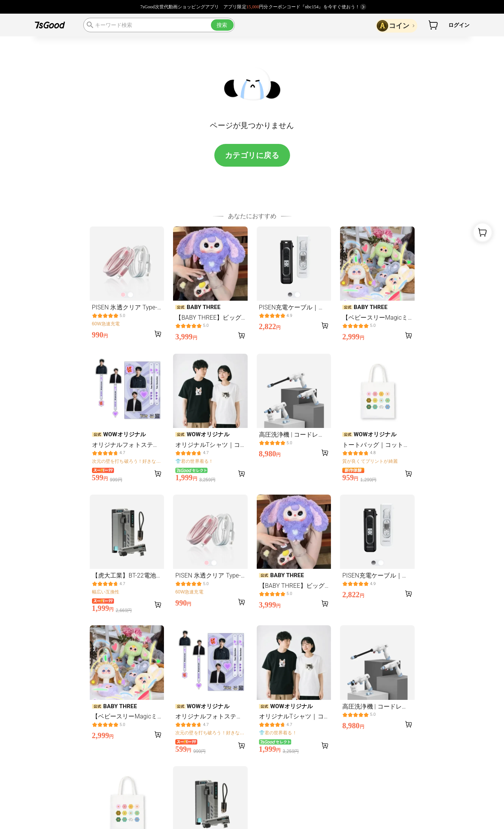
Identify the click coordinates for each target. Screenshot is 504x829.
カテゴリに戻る (252, 155)
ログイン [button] (459, 25)
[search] (159, 25)
